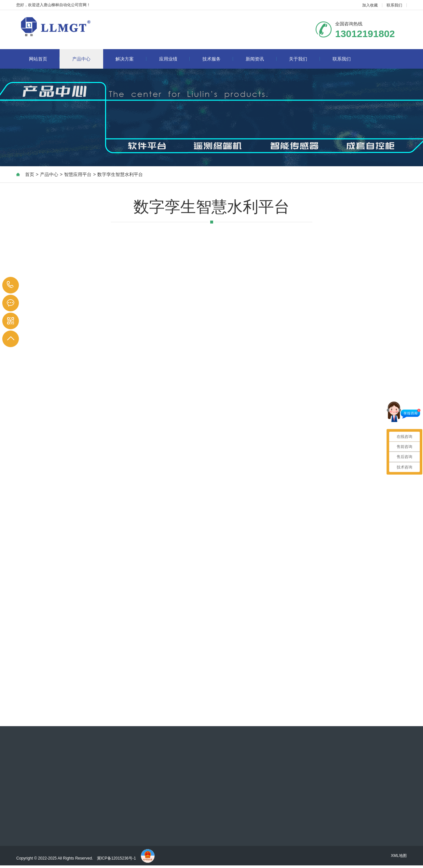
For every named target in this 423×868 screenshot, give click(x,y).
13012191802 (10, 285)
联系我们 (394, 5)
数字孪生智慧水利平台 (120, 174)
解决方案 (131, 59)
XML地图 (399, 856)
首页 (30, 174)
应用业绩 (175, 59)
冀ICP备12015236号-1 (117, 858)
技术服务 (218, 59)
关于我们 (304, 59)
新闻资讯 (261, 59)
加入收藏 (370, 5)
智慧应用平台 (78, 174)
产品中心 (81, 59)
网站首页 (44, 59)
